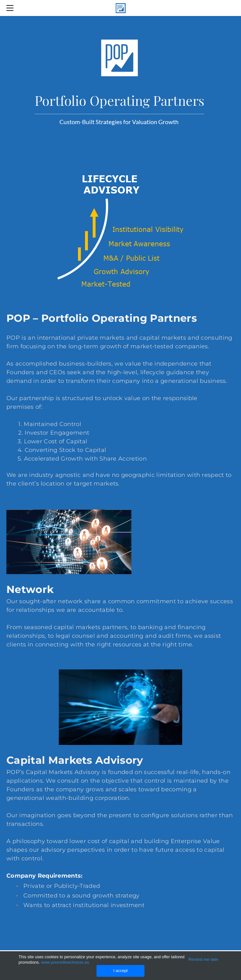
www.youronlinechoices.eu (65, 962)
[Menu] (11, 8)
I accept (121, 971)
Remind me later (203, 959)
